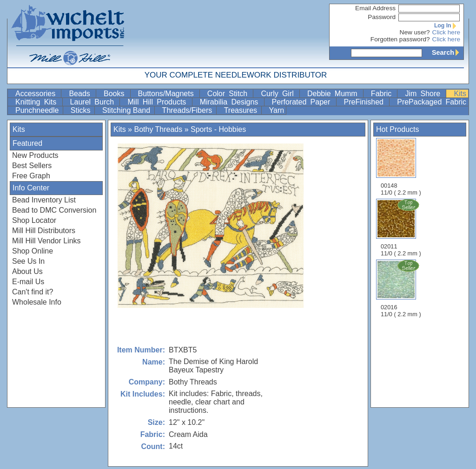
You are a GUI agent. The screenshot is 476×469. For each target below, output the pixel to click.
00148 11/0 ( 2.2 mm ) (401, 167)
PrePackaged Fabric (432, 102)
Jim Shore (424, 94)
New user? (415, 32)
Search (448, 52)
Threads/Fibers (188, 110)
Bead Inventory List (44, 200)
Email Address (375, 8)
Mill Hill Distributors (44, 231)
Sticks (82, 110)
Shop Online (33, 251)
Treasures (242, 110)
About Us (27, 271)
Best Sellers (32, 166)
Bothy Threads (158, 129)
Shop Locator (34, 220)
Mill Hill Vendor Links (46, 241)
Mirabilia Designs (231, 102)
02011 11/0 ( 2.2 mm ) (402, 228)
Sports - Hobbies (218, 129)
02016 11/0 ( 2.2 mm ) (402, 288)
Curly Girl (279, 94)
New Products (35, 155)
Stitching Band (127, 110)
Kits (460, 94)
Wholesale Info (37, 302)
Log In (447, 26)
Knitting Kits (38, 102)
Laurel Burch (94, 102)
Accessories (37, 94)
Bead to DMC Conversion (54, 210)
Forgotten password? (400, 39)
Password (382, 17)
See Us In (28, 261)
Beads (81, 94)
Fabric (383, 94)
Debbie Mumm (334, 94)
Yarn (277, 110)
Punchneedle (38, 110)
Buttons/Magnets (168, 94)
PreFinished (366, 102)
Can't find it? (33, 292)
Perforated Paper (303, 102)
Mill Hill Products (159, 102)
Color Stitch (229, 94)
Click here (446, 32)
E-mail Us (28, 282)
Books (116, 94)
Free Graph (31, 176)
